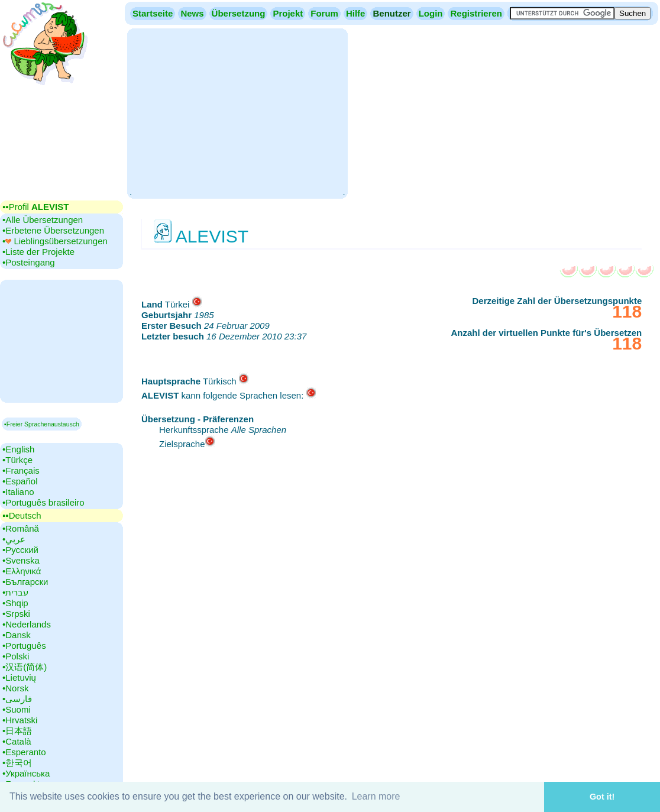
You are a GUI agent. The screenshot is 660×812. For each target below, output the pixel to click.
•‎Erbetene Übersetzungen (53, 230)
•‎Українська (26, 773)
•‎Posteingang (29, 262)
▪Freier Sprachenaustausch (42, 424)
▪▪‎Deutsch (22, 515)
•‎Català (17, 741)
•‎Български (25, 582)
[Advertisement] (237, 112)
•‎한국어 (17, 763)
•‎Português (24, 646)
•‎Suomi (17, 709)
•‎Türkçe (17, 460)
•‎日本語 (17, 731)
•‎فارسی (17, 699)
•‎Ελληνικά (22, 571)
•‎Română (21, 528)
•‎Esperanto (24, 752)
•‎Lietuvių (19, 677)
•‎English (18, 449)
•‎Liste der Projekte (38, 252)
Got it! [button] (602, 797)
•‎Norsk (15, 688)
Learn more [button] (376, 796)
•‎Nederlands (27, 624)
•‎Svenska (21, 560)
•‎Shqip (15, 603)
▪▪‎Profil (35, 207)
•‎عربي (14, 539)
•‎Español (20, 481)
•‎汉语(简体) (25, 667)
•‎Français (21, 470)
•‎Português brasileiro (43, 502)
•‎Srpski (16, 614)
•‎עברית (15, 592)
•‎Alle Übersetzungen (43, 220)
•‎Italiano (18, 492)
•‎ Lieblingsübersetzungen (55, 241)
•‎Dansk (17, 635)
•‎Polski (16, 656)
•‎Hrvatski (20, 720)
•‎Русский (20, 550)
